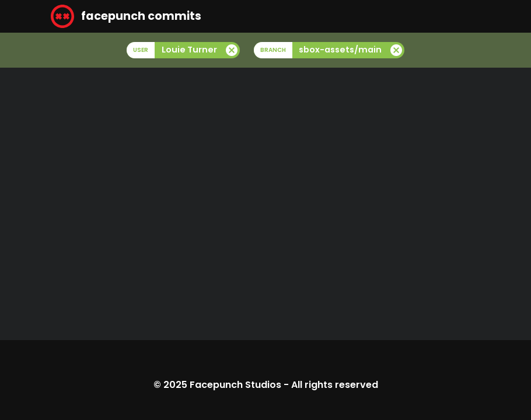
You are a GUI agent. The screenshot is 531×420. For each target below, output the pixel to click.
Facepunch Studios (235, 385)
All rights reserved (335, 385)
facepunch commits (126, 16)
